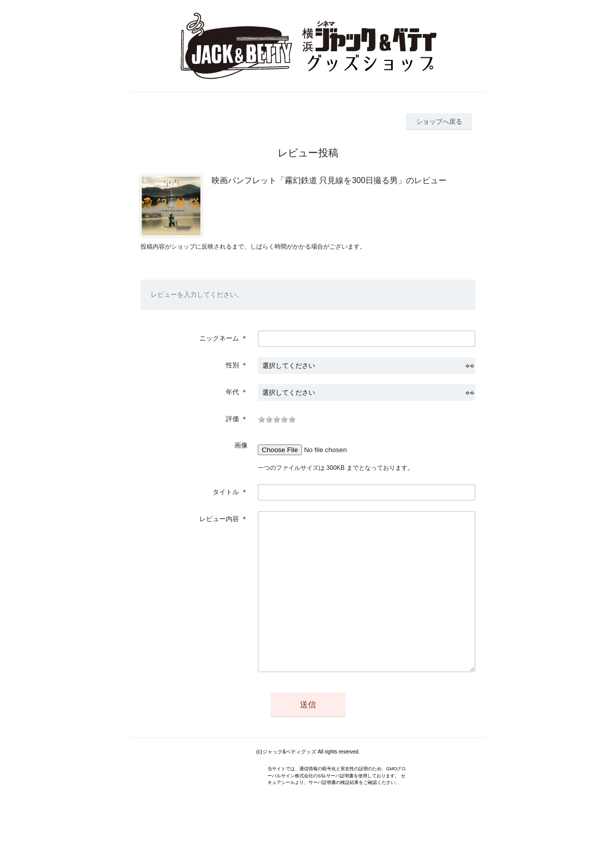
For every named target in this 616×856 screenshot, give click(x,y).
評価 (232, 419)
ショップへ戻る (439, 122)
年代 (232, 392)
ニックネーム (219, 338)
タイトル (226, 492)
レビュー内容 (219, 519)
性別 (232, 365)
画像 (241, 445)
